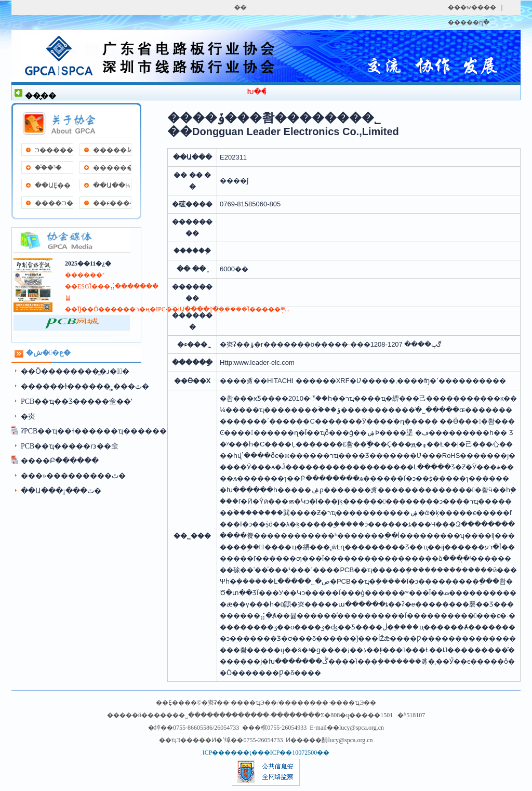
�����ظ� (112, 150)
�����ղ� (469, 22)
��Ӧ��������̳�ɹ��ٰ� (75, 371)
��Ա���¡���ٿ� (61, 491)
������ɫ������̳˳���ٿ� (85, 386)
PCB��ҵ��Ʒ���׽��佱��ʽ (76, 401)
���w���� (472, 7)
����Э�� (54, 203)
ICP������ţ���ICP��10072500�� (266, 753)
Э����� (54, 150)
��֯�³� (48, 168)
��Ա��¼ (112, 185)
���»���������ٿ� (73, 476)
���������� (112, 168)
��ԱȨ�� (53, 185)
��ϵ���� (112, 203)
